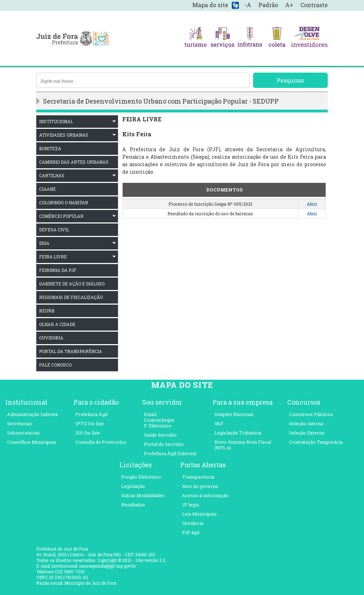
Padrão (268, 5)
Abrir (312, 204)
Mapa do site (210, 5)
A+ (289, 5)
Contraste (314, 5)
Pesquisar (290, 80)
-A (248, 5)
